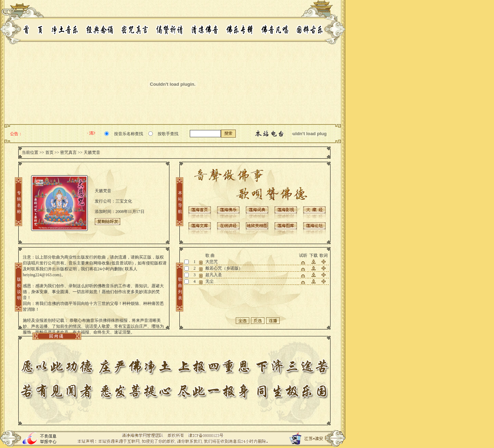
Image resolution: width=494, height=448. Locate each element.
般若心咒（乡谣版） (224, 268)
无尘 (209, 281)
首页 (49, 152)
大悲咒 (212, 262)
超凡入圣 (214, 275)
